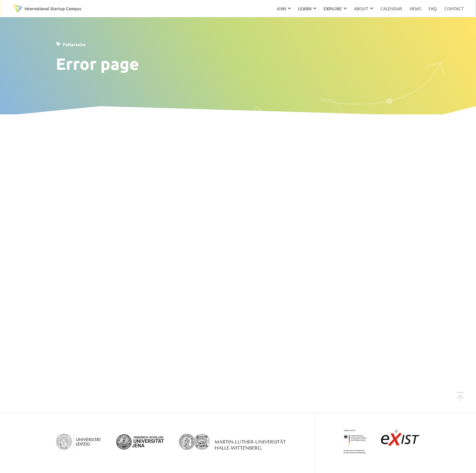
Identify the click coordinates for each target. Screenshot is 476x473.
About (361, 8)
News (415, 8)
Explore (333, 9)
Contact (454, 8)
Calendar (391, 8)
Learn (305, 9)
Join (281, 9)
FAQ (433, 8)
